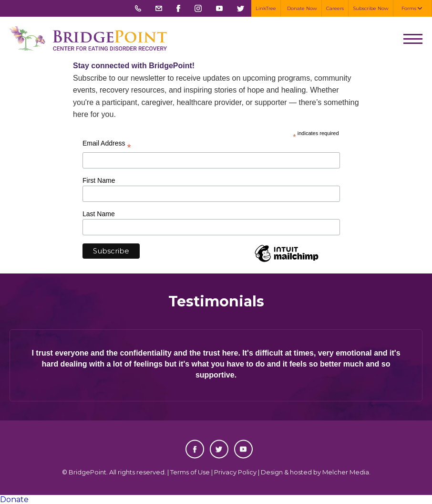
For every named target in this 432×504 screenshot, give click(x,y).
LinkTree (266, 8)
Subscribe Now (371, 8)
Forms (409, 8)
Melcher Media (346, 472)
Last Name (99, 214)
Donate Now (302, 8)
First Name (99, 180)
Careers (335, 8)
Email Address (107, 145)
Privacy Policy (235, 472)
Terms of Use (190, 472)
